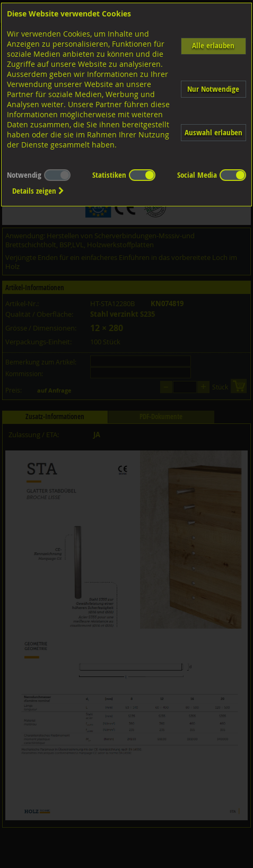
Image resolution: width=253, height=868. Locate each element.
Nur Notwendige (213, 89)
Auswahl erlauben (213, 132)
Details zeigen (38, 191)
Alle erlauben (213, 45)
